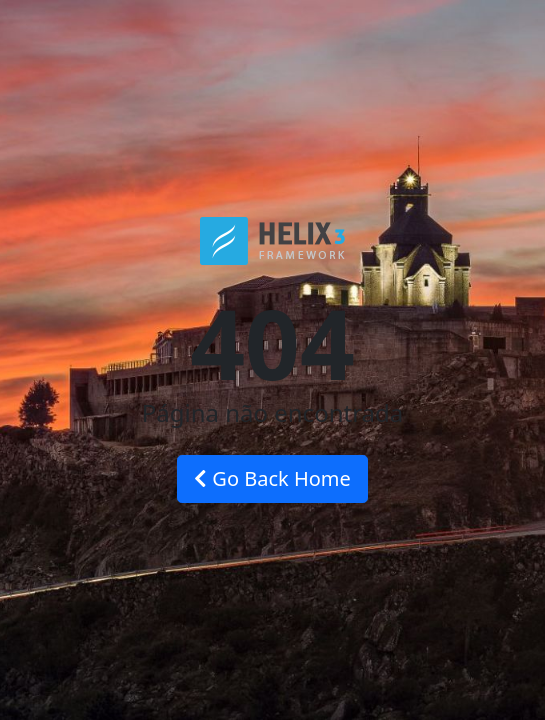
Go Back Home (272, 478)
